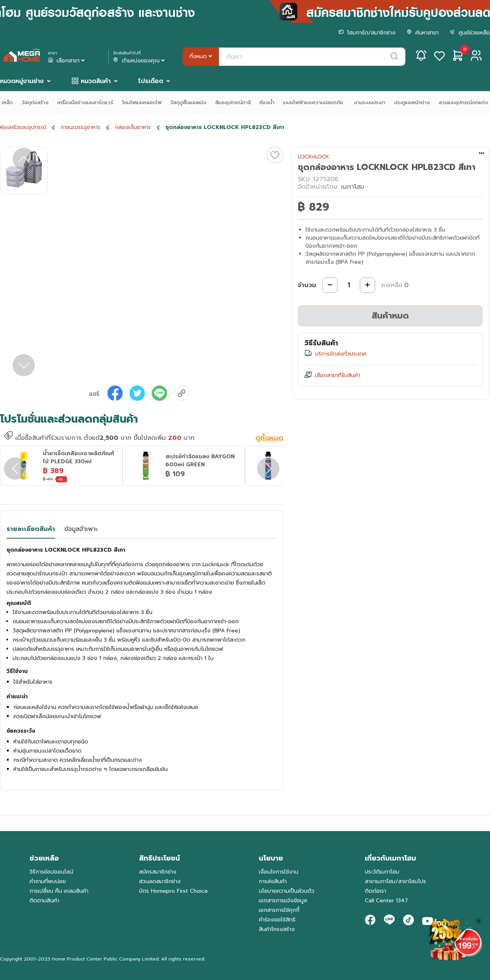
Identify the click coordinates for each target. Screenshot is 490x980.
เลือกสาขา (67, 61)
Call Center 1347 (386, 901)
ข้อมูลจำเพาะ (81, 529)
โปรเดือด (151, 81)
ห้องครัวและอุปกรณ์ (23, 127)
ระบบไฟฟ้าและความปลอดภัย (314, 102)
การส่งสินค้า (273, 881)
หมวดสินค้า (96, 81)
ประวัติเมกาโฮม (382, 872)
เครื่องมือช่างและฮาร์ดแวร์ (85, 102)
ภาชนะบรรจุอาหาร (80, 127)
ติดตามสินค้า (44, 901)
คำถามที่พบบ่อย (48, 881)
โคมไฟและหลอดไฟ (142, 102)
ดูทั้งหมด (269, 438)
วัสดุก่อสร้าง (35, 102)
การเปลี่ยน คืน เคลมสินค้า (59, 891)
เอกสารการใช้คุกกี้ (279, 910)
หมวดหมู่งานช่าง (22, 81)
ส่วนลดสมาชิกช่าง (160, 881)
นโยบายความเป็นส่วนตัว (287, 891)
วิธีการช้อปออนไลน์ (51, 872)
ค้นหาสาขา (423, 33)
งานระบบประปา (370, 102)
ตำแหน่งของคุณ (140, 61)
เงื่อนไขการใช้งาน (278, 872)
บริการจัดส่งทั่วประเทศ (341, 354)
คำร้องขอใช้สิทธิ (277, 920)
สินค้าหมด (390, 316)
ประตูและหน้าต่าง (412, 102)
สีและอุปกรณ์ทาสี (233, 102)
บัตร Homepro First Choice (173, 891)
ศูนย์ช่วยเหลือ (470, 33)
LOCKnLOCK (314, 157)
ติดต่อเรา (376, 891)
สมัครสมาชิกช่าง (158, 872)
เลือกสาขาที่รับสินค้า (338, 375)
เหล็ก (7, 102)
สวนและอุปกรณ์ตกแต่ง (463, 102)
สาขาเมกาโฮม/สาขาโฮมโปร (395, 881)
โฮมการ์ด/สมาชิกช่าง (367, 33)
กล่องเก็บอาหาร (133, 127)
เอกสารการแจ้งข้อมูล (283, 901)
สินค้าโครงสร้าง (277, 929)
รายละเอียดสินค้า (31, 529)
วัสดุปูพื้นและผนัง (188, 102)
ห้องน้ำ (267, 102)
